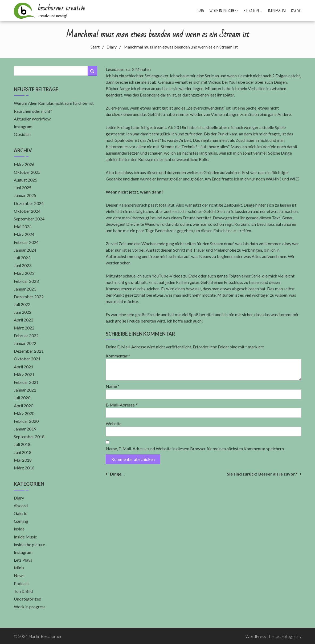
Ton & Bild (23, 591)
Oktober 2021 (27, 359)
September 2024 (29, 219)
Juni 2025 (23, 188)
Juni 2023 (23, 265)
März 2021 (24, 374)
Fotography (292, 636)
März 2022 (24, 328)
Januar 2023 (25, 289)
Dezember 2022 (29, 297)
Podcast (21, 583)
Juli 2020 (22, 398)
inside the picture (29, 544)
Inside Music (25, 537)
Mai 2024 (23, 226)
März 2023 (24, 273)
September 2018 (29, 436)
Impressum (277, 11)
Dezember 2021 (29, 351)
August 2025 (26, 180)
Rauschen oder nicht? (33, 111)
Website (114, 423)
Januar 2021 (25, 390)
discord (21, 506)
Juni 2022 (23, 312)
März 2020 (24, 413)
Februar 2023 (26, 281)
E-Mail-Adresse (122, 405)
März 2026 (24, 164)
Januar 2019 (25, 429)
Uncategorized (28, 599)
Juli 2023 (22, 258)
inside (19, 529)
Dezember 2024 (29, 203)
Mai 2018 (23, 460)
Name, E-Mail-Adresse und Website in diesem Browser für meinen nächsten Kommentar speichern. (195, 448)
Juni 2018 (23, 452)
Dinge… (117, 474)
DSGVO (296, 11)
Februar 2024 (26, 242)
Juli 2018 (22, 444)
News (19, 575)
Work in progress (224, 11)
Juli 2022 (22, 304)
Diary (200, 11)
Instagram (23, 126)
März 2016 (24, 468)
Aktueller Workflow (32, 119)
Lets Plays (23, 560)
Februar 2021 (26, 382)
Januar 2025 (25, 195)
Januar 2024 (25, 250)
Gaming (21, 521)
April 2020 (24, 406)
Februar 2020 (26, 421)
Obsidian (22, 134)
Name (113, 386)
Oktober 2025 (27, 172)
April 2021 (24, 367)
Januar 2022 (25, 343)
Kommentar (118, 356)
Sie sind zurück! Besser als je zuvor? (262, 474)
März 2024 (24, 234)
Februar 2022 (26, 335)
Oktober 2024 (27, 211)
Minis (19, 568)
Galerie (21, 513)
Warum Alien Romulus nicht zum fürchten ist (54, 103)
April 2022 (24, 320)
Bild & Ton (251, 11)
